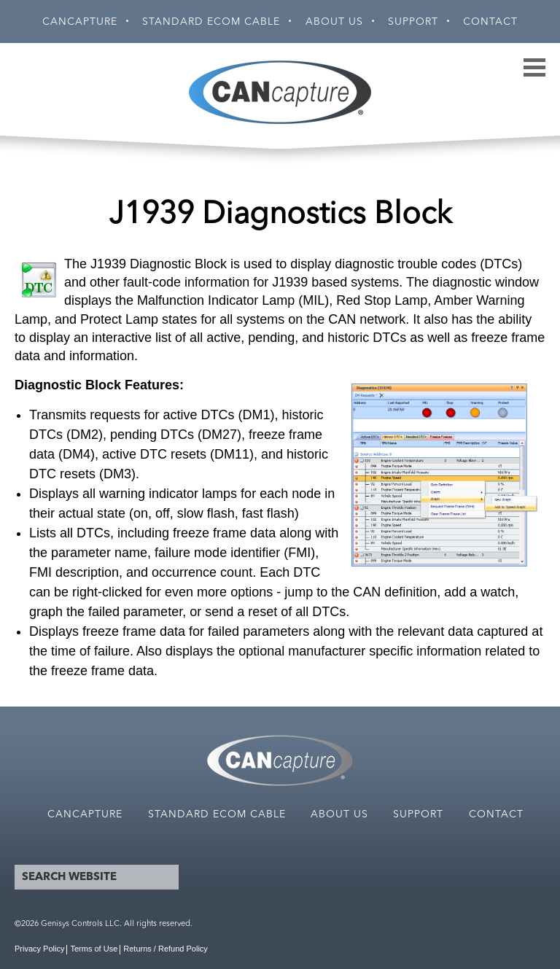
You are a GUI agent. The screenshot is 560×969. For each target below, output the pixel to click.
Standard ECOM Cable (211, 22)
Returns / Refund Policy (166, 949)
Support (413, 22)
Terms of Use (94, 949)
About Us (334, 22)
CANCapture (80, 22)
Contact (490, 22)
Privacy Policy (39, 949)
